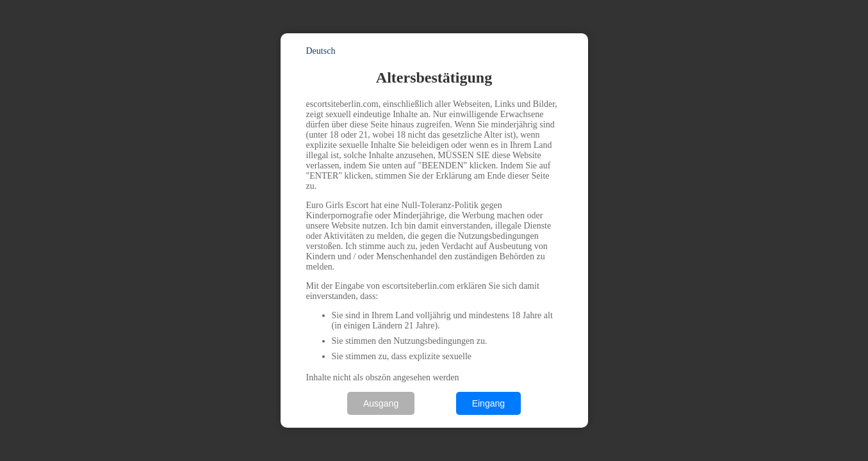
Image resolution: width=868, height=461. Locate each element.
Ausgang (381, 403)
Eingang (488, 403)
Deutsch (321, 51)
